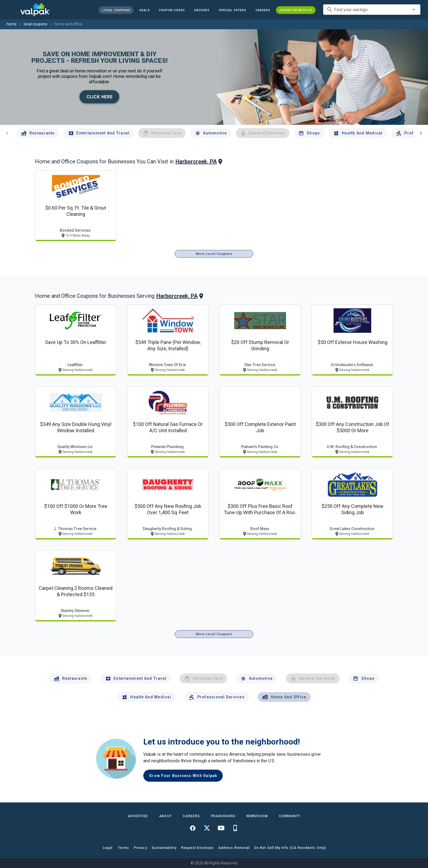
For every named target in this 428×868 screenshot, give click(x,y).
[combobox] (372, 10)
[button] (233, 10)
